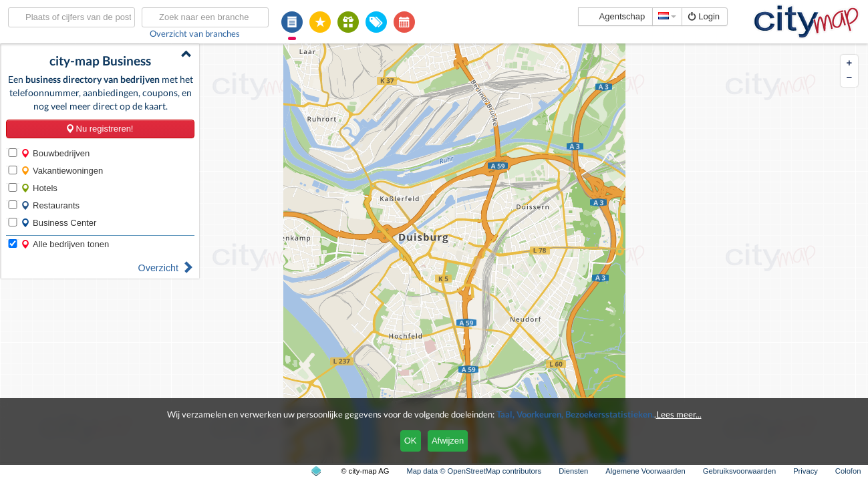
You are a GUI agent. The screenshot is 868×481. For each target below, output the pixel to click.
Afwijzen (448, 441)
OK (411, 441)
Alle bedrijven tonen (65, 244)
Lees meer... (679, 414)
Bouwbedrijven (55, 153)
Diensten (573, 471)
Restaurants (50, 205)
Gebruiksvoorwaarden (739, 471)
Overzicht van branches (195, 33)
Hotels (39, 188)
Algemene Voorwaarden (645, 471)
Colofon (848, 471)
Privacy (806, 471)
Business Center (58, 223)
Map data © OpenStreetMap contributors (474, 471)
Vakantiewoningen (62, 171)
